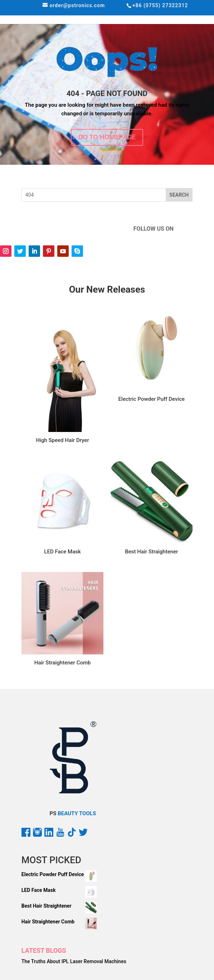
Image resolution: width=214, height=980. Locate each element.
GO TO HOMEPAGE (107, 137)
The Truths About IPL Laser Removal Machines (74, 961)
